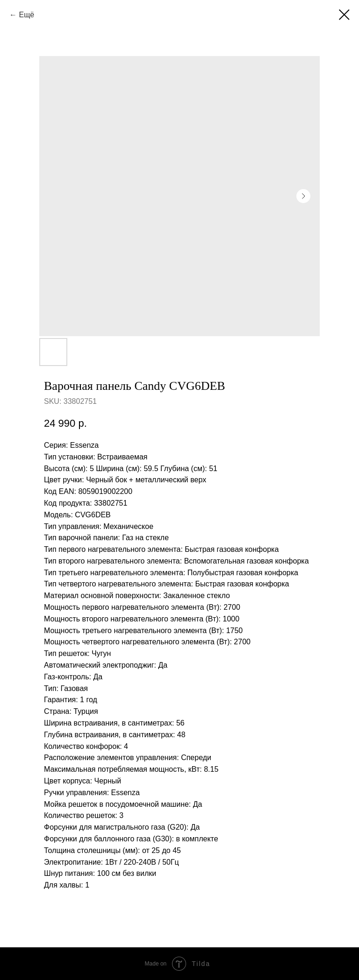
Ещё (26, 15)
